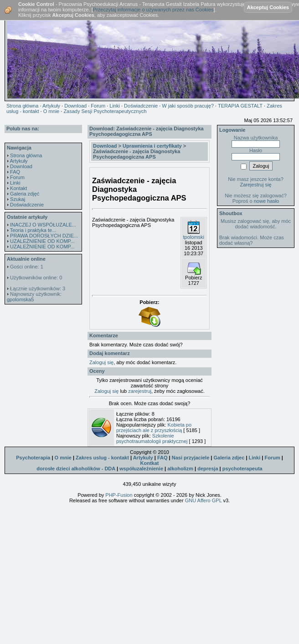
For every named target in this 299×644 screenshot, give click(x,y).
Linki (15, 183)
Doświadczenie (27, 205)
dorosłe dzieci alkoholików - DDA (76, 469)
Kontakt (18, 188)
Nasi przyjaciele (191, 458)
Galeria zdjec (229, 458)
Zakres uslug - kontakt (102, 458)
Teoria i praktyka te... (33, 230)
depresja (208, 469)
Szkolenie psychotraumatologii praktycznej (152, 438)
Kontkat (150, 463)
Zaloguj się (101, 362)
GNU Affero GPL (204, 500)
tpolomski (194, 237)
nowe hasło (267, 201)
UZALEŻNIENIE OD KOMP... (42, 241)
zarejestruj (140, 391)
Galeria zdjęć (25, 194)
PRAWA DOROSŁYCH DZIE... (44, 236)
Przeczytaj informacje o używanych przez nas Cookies (153, 10)
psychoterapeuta (242, 469)
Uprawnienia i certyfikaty (152, 146)
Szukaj (18, 199)
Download (21, 166)
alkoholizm (180, 469)
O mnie (63, 458)
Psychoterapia (33, 458)
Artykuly (143, 458)
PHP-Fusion (119, 495)
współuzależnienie (141, 469)
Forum (17, 177)
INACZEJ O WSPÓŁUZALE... (43, 225)
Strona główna (26, 155)
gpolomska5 (20, 299)
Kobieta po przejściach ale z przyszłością (154, 428)
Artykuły (18, 161)
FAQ (15, 172)
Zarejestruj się (255, 185)
